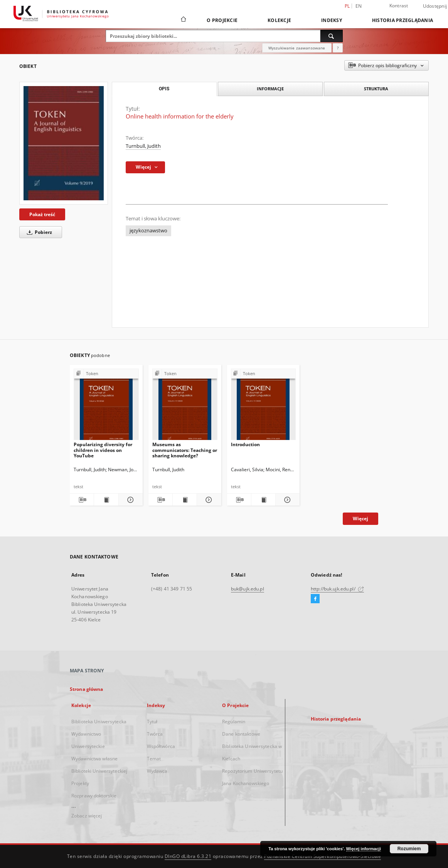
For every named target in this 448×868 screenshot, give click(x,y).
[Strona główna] (183, 20)
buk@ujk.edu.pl (248, 589)
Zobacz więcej (87, 816)
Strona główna (87, 689)
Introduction (245, 444)
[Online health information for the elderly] (64, 143)
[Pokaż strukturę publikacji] (106, 374)
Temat (154, 759)
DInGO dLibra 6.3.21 (188, 856)
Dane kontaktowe (241, 734)
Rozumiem (409, 849)
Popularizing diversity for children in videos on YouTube (103, 450)
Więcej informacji (364, 849)
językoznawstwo (148, 231)
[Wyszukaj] (332, 36)
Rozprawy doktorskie (94, 796)
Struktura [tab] (376, 89)
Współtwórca (161, 746)
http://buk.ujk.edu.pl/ (337, 589)
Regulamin (234, 722)
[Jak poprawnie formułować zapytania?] (338, 48)
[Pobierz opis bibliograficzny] (82, 500)
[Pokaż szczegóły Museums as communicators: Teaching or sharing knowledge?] (208, 500)
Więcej (360, 519)
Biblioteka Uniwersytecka (99, 722)
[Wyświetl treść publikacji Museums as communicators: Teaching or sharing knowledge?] (185, 500)
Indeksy (332, 20)
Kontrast (399, 6)
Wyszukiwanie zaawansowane (297, 48)
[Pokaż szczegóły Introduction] (286, 500)
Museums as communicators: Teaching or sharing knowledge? (185, 450)
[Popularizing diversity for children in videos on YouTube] (106, 407)
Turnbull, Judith (143, 146)
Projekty (80, 783)
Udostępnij (435, 6)
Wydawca (157, 771)
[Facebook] (315, 599)
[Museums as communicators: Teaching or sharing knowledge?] (185, 407)
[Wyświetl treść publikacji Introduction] (263, 500)
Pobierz (38, 232)
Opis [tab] (164, 89)
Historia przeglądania (403, 20)
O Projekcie (222, 20)
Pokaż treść (42, 214)
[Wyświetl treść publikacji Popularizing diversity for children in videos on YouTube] (106, 500)
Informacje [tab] (270, 89)
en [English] (359, 6)
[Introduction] (264, 407)
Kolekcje (279, 20)
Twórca (155, 734)
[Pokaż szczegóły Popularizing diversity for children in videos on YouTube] (130, 500)
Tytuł (152, 722)
